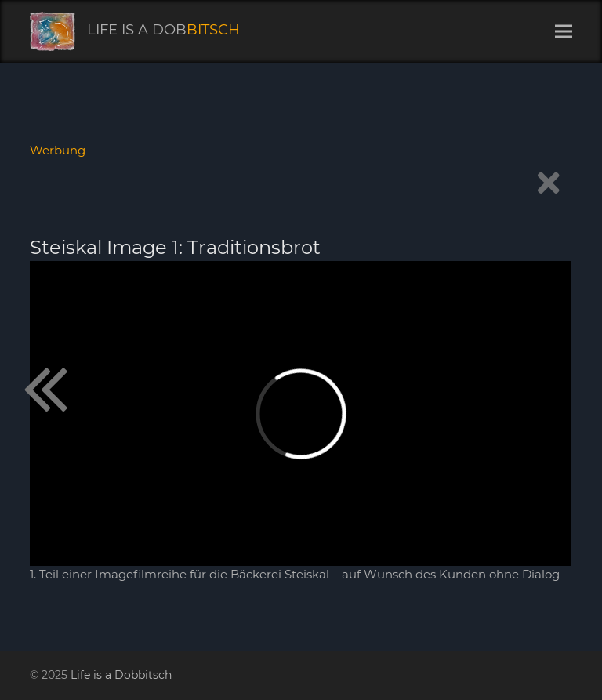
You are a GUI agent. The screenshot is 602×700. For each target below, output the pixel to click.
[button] (564, 32)
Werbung (58, 150)
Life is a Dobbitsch (121, 675)
